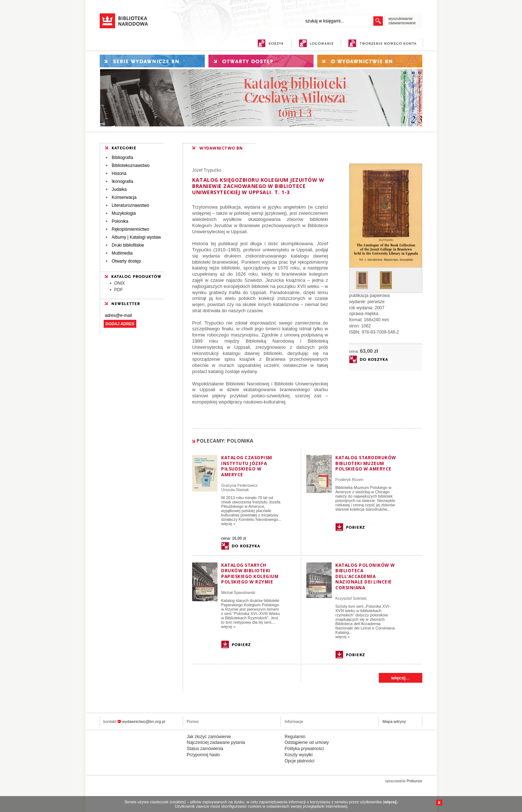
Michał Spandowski (238, 593)
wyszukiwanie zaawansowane (402, 21)
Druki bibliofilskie (128, 245)
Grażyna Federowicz (239, 485)
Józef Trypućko (207, 170)
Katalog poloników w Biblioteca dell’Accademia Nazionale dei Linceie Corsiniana (365, 576)
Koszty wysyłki (299, 755)
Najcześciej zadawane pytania (216, 742)
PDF (119, 290)
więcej (390, 802)
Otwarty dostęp (126, 261)
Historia (119, 173)
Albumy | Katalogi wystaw (136, 237)
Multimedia (122, 253)
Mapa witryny (394, 721)
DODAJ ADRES (120, 324)
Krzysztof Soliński (351, 598)
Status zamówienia (205, 749)
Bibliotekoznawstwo (131, 166)
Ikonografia (122, 181)
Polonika (120, 221)
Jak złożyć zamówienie (209, 737)
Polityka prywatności (304, 749)
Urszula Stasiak (235, 490)
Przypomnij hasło (203, 755)
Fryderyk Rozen (349, 480)
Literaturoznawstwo (130, 205)
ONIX (119, 283)
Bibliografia (122, 158)
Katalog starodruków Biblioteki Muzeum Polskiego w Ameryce (366, 463)
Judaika (119, 189)
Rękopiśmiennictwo (130, 229)
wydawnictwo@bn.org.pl (144, 721)
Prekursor (415, 781)
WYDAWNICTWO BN (221, 148)
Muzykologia (124, 213)
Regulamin (295, 737)
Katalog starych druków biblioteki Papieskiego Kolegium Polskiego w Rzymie (250, 574)
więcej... (401, 678)
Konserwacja (124, 197)
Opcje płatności (299, 761)
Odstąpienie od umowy (307, 742)
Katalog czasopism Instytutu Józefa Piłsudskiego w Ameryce (247, 466)
